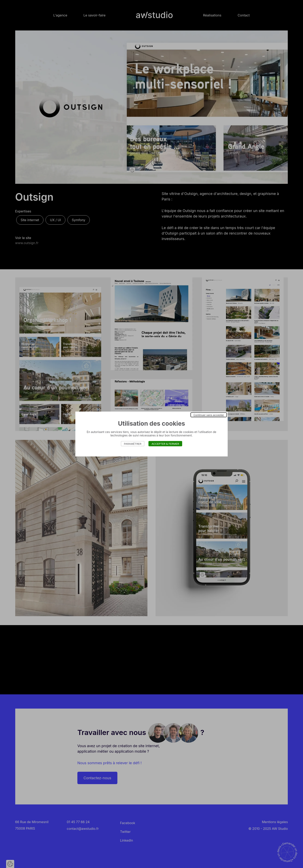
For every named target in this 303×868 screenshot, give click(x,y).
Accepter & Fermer (165, 444)
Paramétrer (133, 444)
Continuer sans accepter (209, 415)
